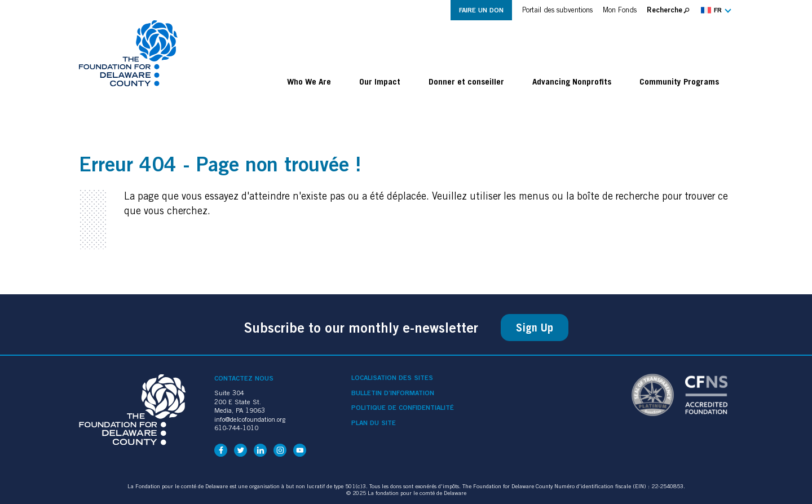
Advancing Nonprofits (572, 81)
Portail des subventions (557, 10)
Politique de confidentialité (403, 408)
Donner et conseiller (466, 81)
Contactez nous (244, 378)
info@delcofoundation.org (250, 419)
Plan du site (374, 423)
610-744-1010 (236, 428)
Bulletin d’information (393, 393)
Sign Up (535, 328)
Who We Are (309, 81)
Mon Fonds (620, 10)
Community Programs (679, 81)
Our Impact (380, 81)
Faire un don (481, 10)
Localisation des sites (392, 378)
